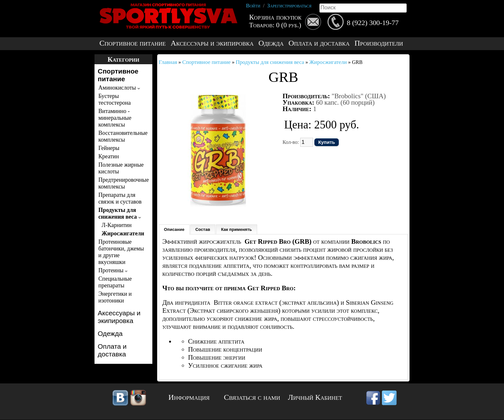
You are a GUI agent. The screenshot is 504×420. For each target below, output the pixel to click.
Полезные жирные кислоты (121, 168)
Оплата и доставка (319, 43)
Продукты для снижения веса (120, 213)
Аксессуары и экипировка (212, 43)
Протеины (113, 270)
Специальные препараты (115, 282)
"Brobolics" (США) (359, 96)
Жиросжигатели (122, 233)
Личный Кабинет (315, 397)
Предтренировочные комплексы (122, 183)
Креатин (109, 156)
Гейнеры (109, 148)
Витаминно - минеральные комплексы (115, 118)
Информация (189, 397)
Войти (253, 6)
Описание (174, 229)
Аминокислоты (119, 88)
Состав (203, 229)
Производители (379, 43)
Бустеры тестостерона (115, 99)
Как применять (237, 229)
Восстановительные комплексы (122, 136)
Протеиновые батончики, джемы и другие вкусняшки (121, 252)
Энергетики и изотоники (115, 297)
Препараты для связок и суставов (120, 198)
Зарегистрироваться (289, 6)
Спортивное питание (132, 43)
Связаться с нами (252, 397)
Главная (168, 62)
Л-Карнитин (117, 225)
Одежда (271, 43)
